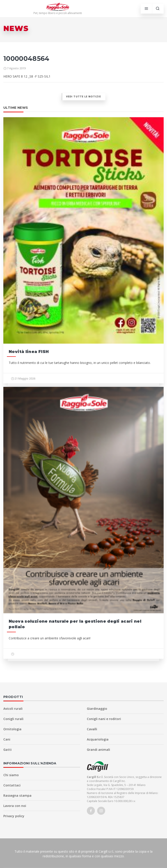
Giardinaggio (97, 709)
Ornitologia (12, 729)
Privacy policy (14, 816)
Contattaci (12, 785)
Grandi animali (98, 750)
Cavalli (92, 729)
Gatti (7, 750)
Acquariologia (98, 739)
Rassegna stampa (17, 795)
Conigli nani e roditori (104, 719)
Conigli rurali (13, 719)
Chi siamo (11, 775)
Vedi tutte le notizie (83, 96)
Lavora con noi (15, 806)
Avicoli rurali (13, 709)
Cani (7, 739)
